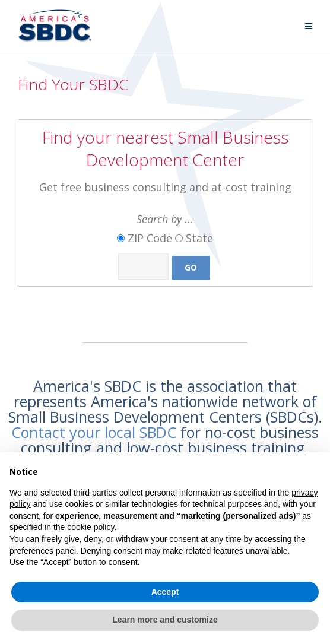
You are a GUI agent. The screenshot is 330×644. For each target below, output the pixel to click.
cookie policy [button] (91, 527)
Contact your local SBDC (94, 432)
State (199, 238)
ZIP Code (150, 238)
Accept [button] (165, 592)
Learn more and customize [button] (165, 620)
